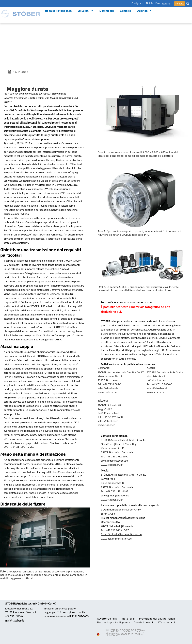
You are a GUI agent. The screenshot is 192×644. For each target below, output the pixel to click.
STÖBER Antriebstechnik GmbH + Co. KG (33, 603)
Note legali (127, 619)
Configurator (120, 4)
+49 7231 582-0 (15, 616)
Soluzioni (85, 11)
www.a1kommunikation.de (116, 539)
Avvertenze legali (107, 619)
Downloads (107, 11)
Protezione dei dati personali (154, 619)
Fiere (147, 4)
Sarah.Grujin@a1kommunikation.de (121, 534)
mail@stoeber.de (16, 621)
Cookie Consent (142, 622)
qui (119, 312)
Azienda (144, 11)
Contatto (126, 11)
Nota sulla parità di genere (113, 622)
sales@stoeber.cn (60, 11)
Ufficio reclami (163, 622)
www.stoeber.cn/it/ (112, 465)
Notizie (136, 4)
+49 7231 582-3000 (55, 620)
